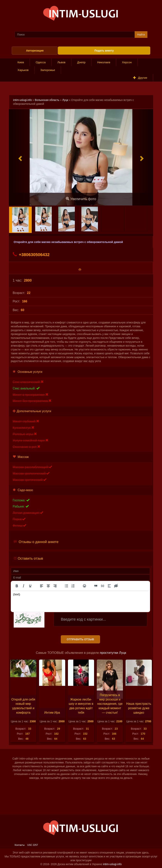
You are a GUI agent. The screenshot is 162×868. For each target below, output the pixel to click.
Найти (141, 35)
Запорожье (48, 70)
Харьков (23, 70)
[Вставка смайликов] (84, 586)
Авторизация (35, 51)
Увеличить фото (81, 199)
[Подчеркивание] (30, 586)
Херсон (127, 62)
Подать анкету (104, 51)
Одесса (41, 62)
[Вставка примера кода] (103, 586)
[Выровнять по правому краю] (55, 586)
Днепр (81, 62)
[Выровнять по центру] (48, 586)
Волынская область (47, 100)
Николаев (104, 62)
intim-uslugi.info (22, 100)
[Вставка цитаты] (96, 586)
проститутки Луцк (113, 653)
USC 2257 (33, 845)
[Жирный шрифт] (17, 586)
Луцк (65, 100)
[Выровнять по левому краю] (42, 586)
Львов (61, 62)
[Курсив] (23, 586)
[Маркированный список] (66, 586)
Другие (140, 78)
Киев (21, 62)
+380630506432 (31, 255)
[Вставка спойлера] (109, 586)
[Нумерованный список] (73, 586)
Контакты (20, 845)
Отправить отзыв (80, 639)
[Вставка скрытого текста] (116, 586)
